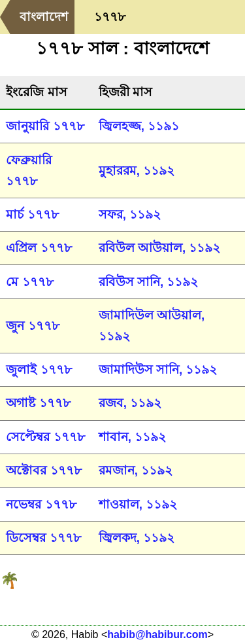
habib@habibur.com (157, 635)
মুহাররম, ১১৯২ (137, 170)
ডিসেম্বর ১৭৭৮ (43, 538)
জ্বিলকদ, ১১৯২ (137, 538)
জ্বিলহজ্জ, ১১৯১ (139, 126)
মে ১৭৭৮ (29, 282)
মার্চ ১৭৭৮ (32, 214)
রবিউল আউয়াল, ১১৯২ (160, 248)
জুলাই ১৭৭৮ (39, 369)
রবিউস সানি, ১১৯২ (149, 282)
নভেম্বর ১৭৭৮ (41, 504)
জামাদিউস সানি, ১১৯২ (158, 369)
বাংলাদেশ (44, 17)
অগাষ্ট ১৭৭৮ (38, 403)
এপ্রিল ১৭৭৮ (39, 248)
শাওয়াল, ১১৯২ (138, 504)
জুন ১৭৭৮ (32, 326)
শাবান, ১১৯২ (132, 437)
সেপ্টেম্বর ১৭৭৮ (45, 437)
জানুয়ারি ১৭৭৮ (45, 126)
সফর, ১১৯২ (130, 214)
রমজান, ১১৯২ (136, 470)
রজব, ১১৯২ (130, 403)
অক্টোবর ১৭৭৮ (43, 470)
